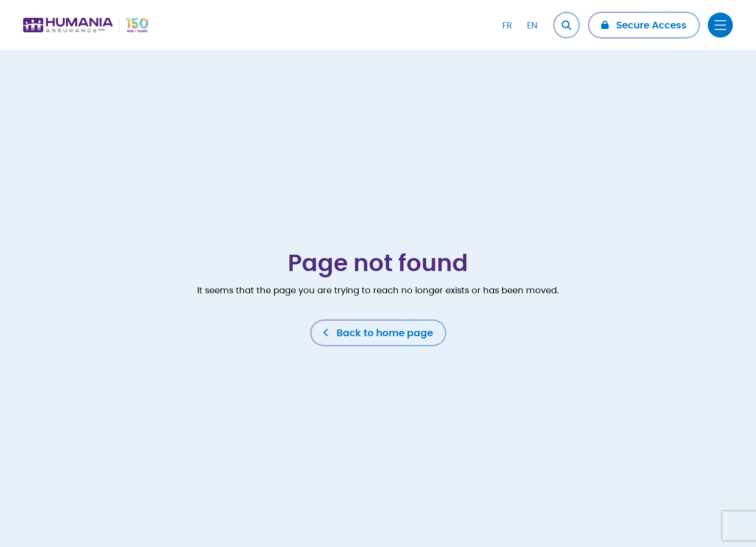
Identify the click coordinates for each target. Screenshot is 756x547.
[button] (644, 25)
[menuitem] (507, 25)
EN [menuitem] (532, 26)
